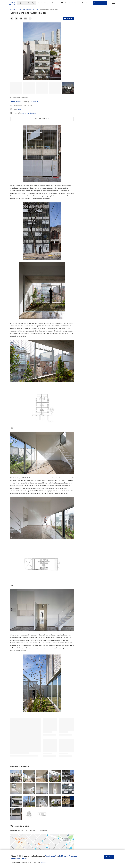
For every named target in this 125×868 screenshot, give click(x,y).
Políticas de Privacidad (68, 856)
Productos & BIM (58, 3)
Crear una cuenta (100, 3)
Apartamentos (16, 102)
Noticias (68, 3)
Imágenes (47, 3)
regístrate (44, 862)
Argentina (34, 102)
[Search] (29, 3)
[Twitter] (16, 19)
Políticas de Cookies (19, 859)
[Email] (25, 19)
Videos (74, 3)
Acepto (109, 857)
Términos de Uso (52, 856)
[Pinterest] (30, 19)
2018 (19, 109)
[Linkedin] (21, 19)
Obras (40, 3)
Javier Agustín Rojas (29, 113)
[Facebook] (12, 19)
